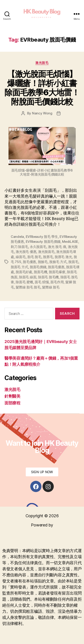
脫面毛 (73, 262)
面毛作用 (57, 282)
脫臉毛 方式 (58, 262)
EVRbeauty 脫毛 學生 (42, 237)
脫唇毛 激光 (63, 257)
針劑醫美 (12, 396)
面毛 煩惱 (42, 282)
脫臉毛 (43, 262)
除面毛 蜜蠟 (24, 282)
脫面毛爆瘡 (57, 272)
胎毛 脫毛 (34, 257)
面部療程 (12, 403)
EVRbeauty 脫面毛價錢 (43, 242)
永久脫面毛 (38, 247)
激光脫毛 (42, 63)
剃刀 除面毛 (19, 247)
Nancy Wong (42, 113)
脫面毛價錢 (38, 267)
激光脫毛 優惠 (26, 252)
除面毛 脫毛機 (48, 277)
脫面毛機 (40, 272)
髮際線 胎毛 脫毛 (28, 287)
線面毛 (21, 257)
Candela (17, 237)
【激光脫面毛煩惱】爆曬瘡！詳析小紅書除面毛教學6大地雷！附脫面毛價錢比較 (42, 88)
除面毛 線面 (28, 277)
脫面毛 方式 (19, 267)
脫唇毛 (48, 257)
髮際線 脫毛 (51, 287)
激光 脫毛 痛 (57, 247)
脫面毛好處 (24, 272)
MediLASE (70, 242)
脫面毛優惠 (56, 267)
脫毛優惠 (29, 262)
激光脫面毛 (46, 252)
